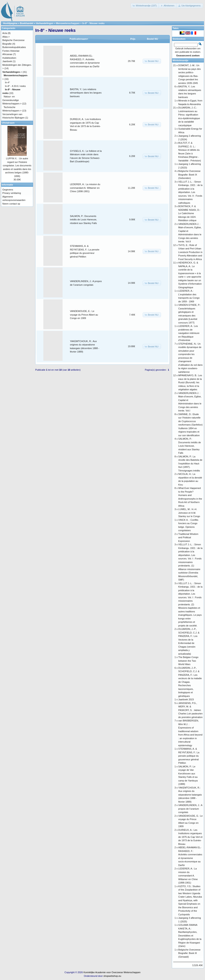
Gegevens (8, 190)
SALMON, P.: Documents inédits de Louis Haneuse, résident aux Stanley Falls (84, 220)
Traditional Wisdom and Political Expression (188, 538)
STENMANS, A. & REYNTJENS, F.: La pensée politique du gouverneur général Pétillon (189, 756)
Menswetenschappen (68, 23)
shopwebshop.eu (112, 976)
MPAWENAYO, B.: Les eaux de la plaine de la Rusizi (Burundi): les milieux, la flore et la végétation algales (190, 382)
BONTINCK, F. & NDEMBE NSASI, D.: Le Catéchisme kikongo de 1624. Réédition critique (189, 213)
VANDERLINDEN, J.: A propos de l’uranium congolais (190, 809)
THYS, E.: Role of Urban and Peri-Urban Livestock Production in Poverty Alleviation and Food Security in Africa (190, 252)
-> (12, 72)
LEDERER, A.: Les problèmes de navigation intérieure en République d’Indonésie (189, 333)
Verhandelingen (45, 23)
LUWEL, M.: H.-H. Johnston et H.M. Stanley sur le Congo (189, 513)
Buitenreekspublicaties (14, 47)
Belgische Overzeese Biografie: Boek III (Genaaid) (189, 953)
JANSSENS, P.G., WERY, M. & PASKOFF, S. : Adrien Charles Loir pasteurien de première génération (190, 710)
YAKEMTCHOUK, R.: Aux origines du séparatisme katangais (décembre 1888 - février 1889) (190, 795)
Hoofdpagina (10, 23)
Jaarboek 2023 (186, 699)
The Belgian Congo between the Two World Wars (188, 661)
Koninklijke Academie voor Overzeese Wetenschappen (112, 972)
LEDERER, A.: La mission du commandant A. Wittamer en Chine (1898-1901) (85, 188)
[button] (145, 6)
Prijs (133, 39)
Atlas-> (6, 37)
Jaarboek (7, 61)
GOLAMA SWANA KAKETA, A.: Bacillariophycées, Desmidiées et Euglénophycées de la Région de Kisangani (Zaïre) (190, 935)
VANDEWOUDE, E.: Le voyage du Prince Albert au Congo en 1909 (84, 315)
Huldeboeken (9, 58)
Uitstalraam (8, 123)
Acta (5, 33)
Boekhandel (27, 23)
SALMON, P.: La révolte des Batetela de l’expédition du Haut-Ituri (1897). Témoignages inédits (190, 464)
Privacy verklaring (12, 193)
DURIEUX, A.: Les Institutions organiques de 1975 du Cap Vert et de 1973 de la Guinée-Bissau (190, 837)
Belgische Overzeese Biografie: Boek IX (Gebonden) (189, 175)
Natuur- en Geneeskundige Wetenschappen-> (12, 100)
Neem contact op (11, 204)
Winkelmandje (180, 60)
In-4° (7, 82)
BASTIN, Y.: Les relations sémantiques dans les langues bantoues (86, 93)
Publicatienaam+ (79, 39)
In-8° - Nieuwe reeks (93, 23)
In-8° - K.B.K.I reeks (15, 86)
